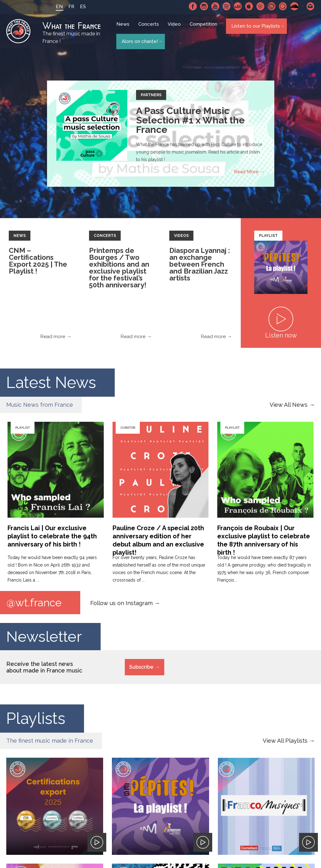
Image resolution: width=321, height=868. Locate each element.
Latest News (51, 383)
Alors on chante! (139, 40)
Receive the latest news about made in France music (44, 669)
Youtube (215, 6)
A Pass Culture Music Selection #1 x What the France (190, 121)
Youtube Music (260, 6)
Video (176, 29)
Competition (205, 29)
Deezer (238, 6)
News (124, 29)
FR (66, 7)
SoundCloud (294, 6)
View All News (289, 406)
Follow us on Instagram (121, 604)
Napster (272, 6)
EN (54, 7)
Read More (246, 173)
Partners (151, 96)
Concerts (150, 29)
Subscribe (141, 669)
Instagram (204, 6)
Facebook (193, 6)
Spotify (227, 6)
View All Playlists (285, 743)
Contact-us (311, 6)
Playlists (36, 720)
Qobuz (283, 6)
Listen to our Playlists (255, 29)
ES (77, 7)
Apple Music (249, 6)
